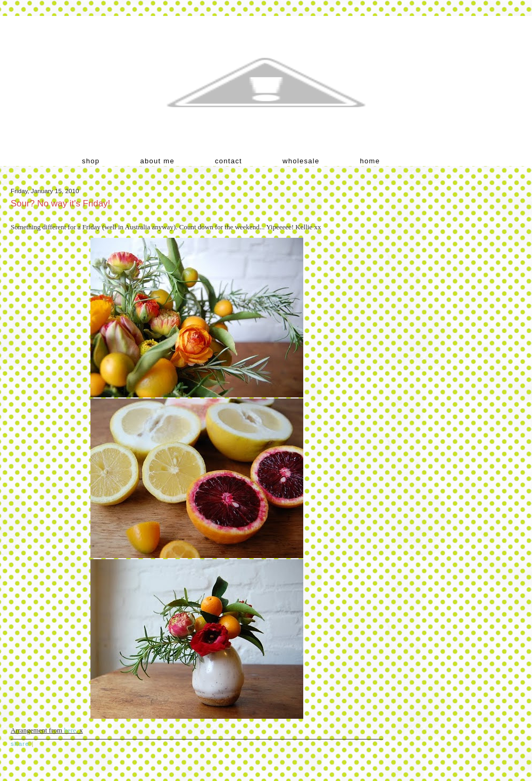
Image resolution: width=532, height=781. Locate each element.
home (370, 161)
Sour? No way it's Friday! (60, 203)
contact (228, 161)
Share (20, 743)
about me (157, 161)
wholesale (301, 161)
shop (91, 161)
